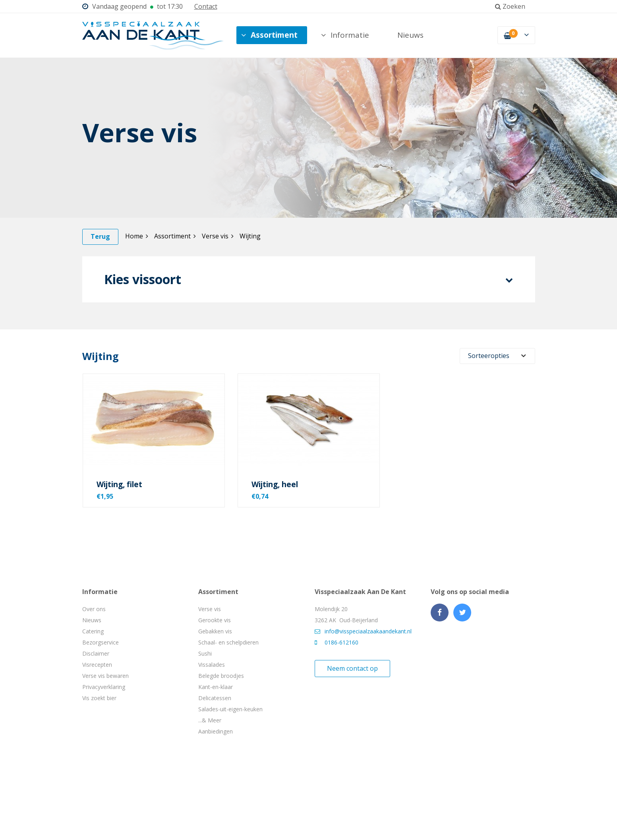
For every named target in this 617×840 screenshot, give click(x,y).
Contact (206, 6)
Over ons (94, 609)
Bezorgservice (101, 642)
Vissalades (212, 665)
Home (137, 236)
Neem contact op (352, 668)
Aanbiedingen (216, 731)
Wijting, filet (119, 484)
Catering (93, 631)
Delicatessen (215, 698)
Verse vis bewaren (105, 676)
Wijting (250, 236)
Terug (100, 236)
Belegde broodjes (221, 676)
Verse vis (218, 236)
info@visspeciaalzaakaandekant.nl (363, 631)
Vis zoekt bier (99, 698)
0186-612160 (337, 642)
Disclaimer (96, 653)
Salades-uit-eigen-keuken (230, 709)
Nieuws (410, 35)
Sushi (205, 653)
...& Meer (210, 720)
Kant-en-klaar (216, 687)
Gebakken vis (215, 631)
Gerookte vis (215, 620)
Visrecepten (97, 665)
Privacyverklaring (104, 687)
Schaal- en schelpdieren (228, 642)
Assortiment (269, 35)
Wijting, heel (275, 484)
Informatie (345, 35)
